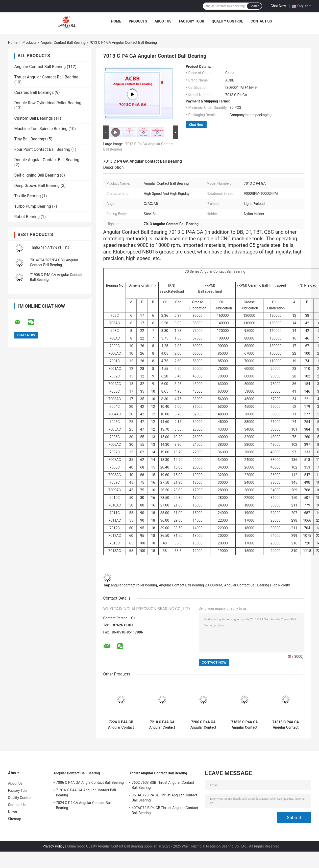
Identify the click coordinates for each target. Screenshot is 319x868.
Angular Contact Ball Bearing (63, 43)
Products (138, 21)
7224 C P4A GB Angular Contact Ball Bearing (121, 725)
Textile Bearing (28, 196)
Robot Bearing (27, 217)
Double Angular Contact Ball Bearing (47, 160)
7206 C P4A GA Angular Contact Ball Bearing (203, 725)
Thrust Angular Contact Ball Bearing (46, 77)
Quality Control (227, 21)
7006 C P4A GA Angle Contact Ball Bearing (90, 782)
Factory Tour (192, 21)
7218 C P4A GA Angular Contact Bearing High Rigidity (162, 725)
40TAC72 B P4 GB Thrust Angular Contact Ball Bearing (165, 810)
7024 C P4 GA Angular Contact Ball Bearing (84, 805)
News (13, 812)
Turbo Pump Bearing (33, 206)
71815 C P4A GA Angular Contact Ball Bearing (286, 725)
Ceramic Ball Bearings (34, 92)
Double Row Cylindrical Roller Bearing (48, 103)
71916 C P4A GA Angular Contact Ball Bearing (86, 793)
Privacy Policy (53, 846)
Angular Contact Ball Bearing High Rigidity (257, 585)
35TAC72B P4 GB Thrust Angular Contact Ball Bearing (165, 798)
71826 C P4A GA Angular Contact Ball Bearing (244, 725)
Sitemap (15, 819)
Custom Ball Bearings (34, 118)
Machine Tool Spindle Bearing (41, 129)
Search (254, 6)
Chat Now (278, 6)
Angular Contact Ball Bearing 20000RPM (191, 585)
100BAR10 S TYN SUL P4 (50, 248)
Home (116, 21)
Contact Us (261, 21)
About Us (163, 21)
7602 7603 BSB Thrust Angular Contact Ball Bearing (163, 785)
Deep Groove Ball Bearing (37, 186)
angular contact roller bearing (134, 585)
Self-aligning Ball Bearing (37, 175)
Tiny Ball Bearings (30, 139)
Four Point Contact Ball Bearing (42, 149)
